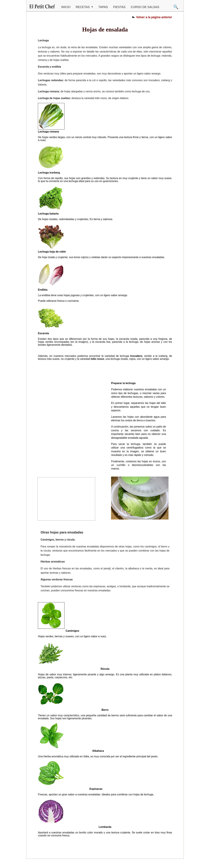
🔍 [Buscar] (176, 7)
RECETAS (83, 7)
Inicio (66, 7)
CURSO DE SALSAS (145, 7)
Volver (154, 17)
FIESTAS (119, 7)
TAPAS (103, 7)
